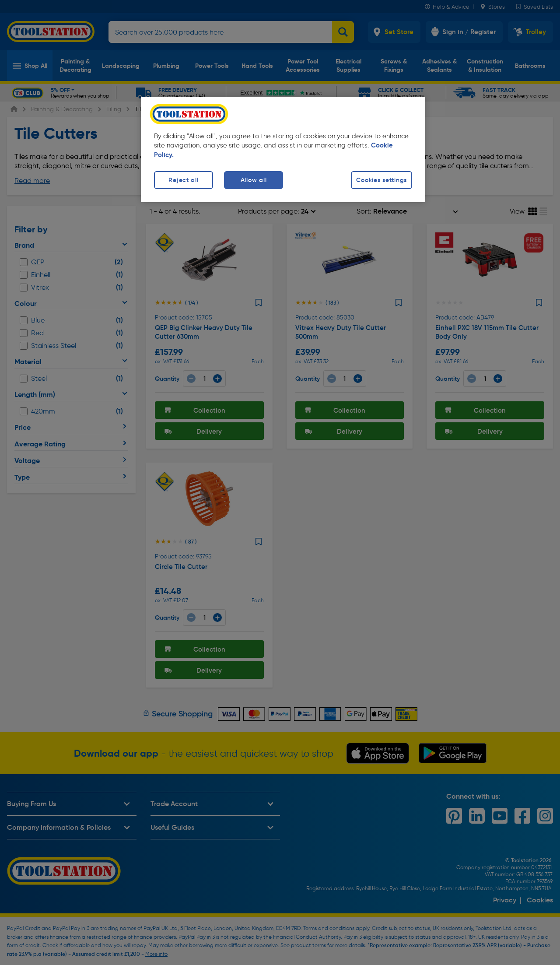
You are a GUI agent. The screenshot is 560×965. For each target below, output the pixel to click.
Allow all (254, 180)
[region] (283, 149)
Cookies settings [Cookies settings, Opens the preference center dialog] (381, 180)
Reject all (183, 180)
